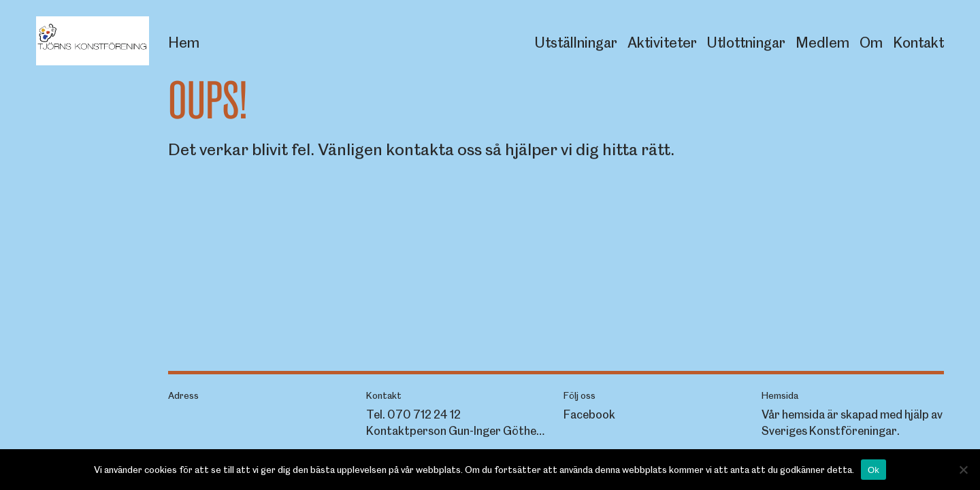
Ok (873, 470)
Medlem (822, 43)
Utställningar (576, 43)
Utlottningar (746, 43)
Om (871, 43)
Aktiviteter (662, 43)
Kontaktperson (406, 431)
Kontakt (918, 43)
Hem (184, 43)
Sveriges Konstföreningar (829, 431)
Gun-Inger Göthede (499, 431)
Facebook (589, 414)
